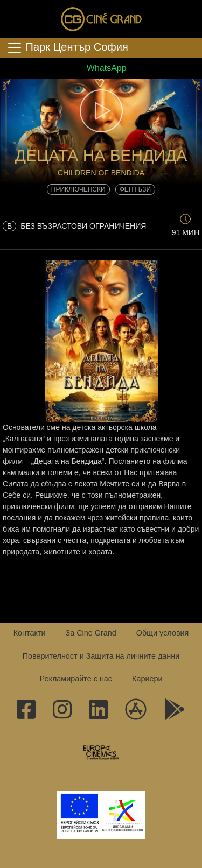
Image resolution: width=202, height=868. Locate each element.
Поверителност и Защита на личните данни (101, 656)
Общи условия (163, 633)
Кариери (147, 679)
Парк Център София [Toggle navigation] (67, 48)
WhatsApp (101, 68)
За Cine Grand (90, 633)
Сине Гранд (101, 19)
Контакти (30, 633)
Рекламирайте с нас (76, 679)
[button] (101, 111)
